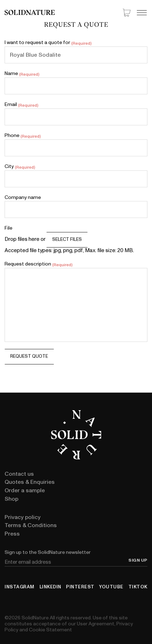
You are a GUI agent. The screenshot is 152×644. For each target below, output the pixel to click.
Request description (38, 264)
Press (12, 534)
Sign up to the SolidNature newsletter (48, 552)
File (8, 228)
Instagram (20, 587)
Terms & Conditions (31, 525)
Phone (22, 136)
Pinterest (80, 587)
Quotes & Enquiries (30, 482)
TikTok (138, 587)
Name (22, 74)
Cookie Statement (50, 630)
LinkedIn (50, 587)
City (20, 167)
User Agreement (96, 624)
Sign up (138, 561)
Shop (11, 499)
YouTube (111, 587)
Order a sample (25, 490)
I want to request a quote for (48, 43)
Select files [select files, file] (67, 239)
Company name (23, 198)
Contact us (19, 474)
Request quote (29, 356)
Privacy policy (23, 517)
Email (21, 105)
